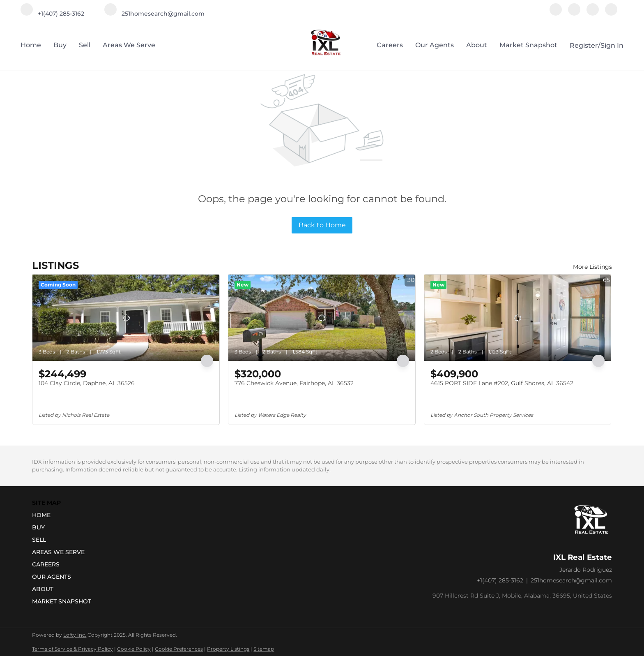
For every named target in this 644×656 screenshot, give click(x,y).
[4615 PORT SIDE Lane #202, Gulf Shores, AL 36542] (518, 318)
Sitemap (264, 649)
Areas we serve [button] (129, 45)
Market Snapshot (528, 45)
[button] (64, 515)
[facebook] (556, 13)
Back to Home (322, 225)
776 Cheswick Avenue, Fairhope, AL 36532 (294, 383)
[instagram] (574, 13)
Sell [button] (85, 45)
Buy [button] (60, 45)
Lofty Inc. (75, 635)
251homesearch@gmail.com (571, 580)
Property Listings (228, 649)
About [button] (477, 45)
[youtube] (593, 13)
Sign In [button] (612, 45)
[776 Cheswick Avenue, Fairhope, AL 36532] (322, 318)
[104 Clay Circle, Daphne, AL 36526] (126, 318)
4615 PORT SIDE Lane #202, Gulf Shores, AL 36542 (502, 383)
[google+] (611, 13)
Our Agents (435, 45)
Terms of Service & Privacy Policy (72, 649)
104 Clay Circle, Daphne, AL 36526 (87, 383)
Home (31, 45)
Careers (390, 45)
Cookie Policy (134, 649)
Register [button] (584, 45)
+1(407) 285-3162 (500, 580)
